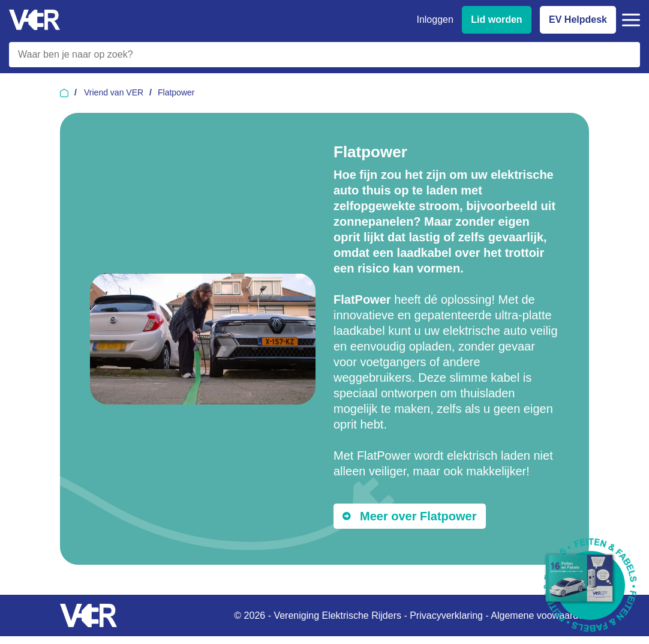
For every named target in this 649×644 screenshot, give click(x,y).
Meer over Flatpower (418, 516)
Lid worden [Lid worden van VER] (496, 20)
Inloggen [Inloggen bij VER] (435, 20)
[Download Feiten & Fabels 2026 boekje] (591, 585)
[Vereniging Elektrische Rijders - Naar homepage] (34, 20)
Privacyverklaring (446, 615)
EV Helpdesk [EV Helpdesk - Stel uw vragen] (578, 20)
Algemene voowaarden (540, 615)
